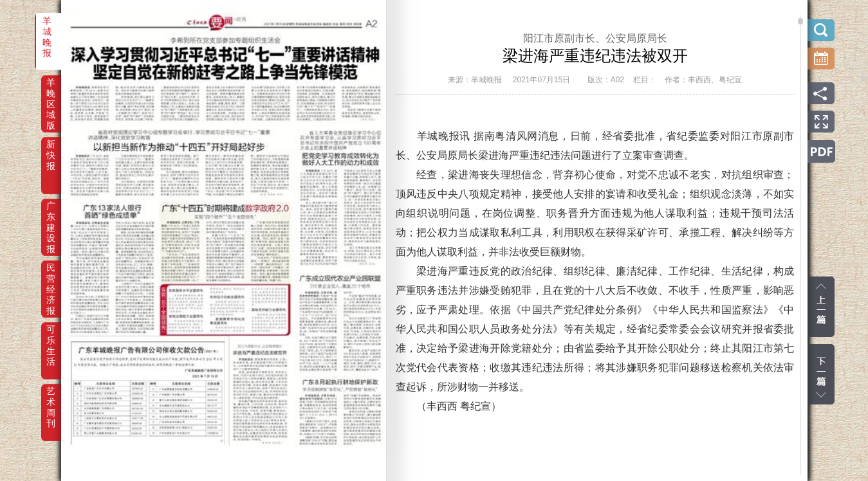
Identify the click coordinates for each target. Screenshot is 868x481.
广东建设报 (51, 215)
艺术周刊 (51, 400)
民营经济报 (51, 277)
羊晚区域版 (51, 91)
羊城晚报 (47, 30)
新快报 (51, 153)
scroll (800, 21)
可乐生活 (51, 338)
